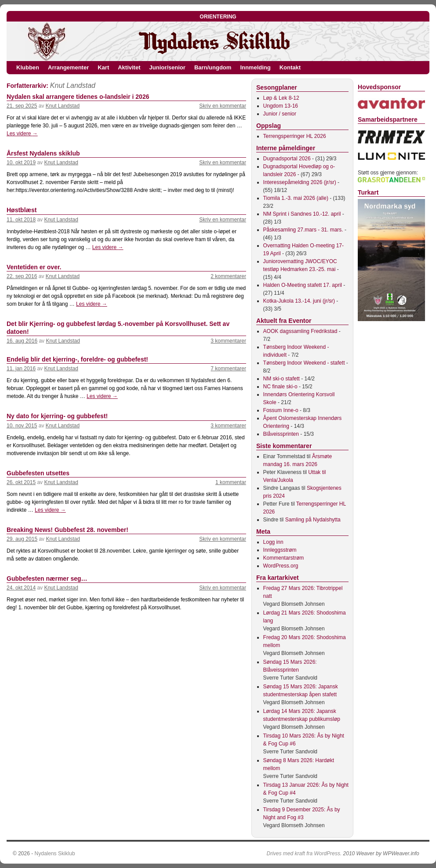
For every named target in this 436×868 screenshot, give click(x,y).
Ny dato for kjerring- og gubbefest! (57, 416)
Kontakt (290, 67)
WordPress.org (281, 566)
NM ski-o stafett (282, 379)
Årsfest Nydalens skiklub (43, 153)
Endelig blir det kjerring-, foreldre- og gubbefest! (77, 359)
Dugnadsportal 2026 (287, 159)
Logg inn (273, 542)
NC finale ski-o (280, 387)
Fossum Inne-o (281, 410)
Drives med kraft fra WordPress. (304, 854)
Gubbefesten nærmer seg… (47, 579)
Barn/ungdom (213, 67)
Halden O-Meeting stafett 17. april (303, 285)
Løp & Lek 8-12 (281, 98)
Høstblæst (22, 210)
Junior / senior (280, 114)
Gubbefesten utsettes (38, 473)
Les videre (22, 134)
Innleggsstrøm (280, 550)
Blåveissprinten (281, 434)
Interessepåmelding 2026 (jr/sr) (300, 182)
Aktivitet (129, 67)
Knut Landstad (73, 85)
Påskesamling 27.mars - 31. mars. (303, 230)
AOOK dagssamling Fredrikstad (300, 331)
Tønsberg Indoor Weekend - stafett (304, 363)
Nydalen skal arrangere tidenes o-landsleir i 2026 (78, 97)
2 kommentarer (228, 276)
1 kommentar (231, 482)
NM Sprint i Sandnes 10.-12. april (302, 214)
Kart (103, 67)
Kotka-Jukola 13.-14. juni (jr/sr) (299, 301)
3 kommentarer (228, 341)
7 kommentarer (228, 369)
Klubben (28, 67)
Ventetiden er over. (34, 267)
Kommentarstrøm (284, 558)
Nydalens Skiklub (55, 854)
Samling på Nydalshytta (313, 520)
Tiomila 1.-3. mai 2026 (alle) (296, 198)
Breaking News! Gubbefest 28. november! (67, 530)
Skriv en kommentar (223, 106)
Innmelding (255, 67)
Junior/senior (167, 67)
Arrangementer (68, 67)
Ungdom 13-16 (281, 106)
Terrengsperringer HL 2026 (295, 136)
